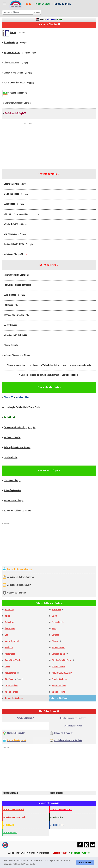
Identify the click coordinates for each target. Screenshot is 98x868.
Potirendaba (10, 654)
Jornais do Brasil (43, 4)
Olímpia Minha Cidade (13, 73)
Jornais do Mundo (63, 4)
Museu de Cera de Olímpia (15, 335)
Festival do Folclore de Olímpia (17, 285)
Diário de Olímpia (11, 194)
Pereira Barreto (58, 648)
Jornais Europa (57, 825)
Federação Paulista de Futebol (17, 448)
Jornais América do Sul (13, 810)
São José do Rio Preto (62, 660)
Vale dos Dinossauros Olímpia (17, 355)
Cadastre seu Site (60, 853)
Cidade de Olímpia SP (64, 733)
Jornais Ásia (9, 825)
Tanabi (7, 667)
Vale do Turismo (11, 224)
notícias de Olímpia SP (14, 254)
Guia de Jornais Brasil (17, 853)
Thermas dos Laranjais (14, 315)
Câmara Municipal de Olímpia (18, 103)
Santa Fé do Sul (59, 654)
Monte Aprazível (12, 641)
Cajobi (54, 616)
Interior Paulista (59, 686)
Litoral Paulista (11, 686)
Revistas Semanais (10, 793)
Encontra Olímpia (11, 184)
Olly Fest (8, 214)
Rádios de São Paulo (58, 698)
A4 (34, 427)
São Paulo (9, 679)
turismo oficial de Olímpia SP (16, 275)
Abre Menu (4, 4)
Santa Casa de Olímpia (14, 501)
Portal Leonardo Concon (14, 83)
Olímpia (55, 641)
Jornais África (57, 817)
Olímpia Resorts (11, 345)
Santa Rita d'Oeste (13, 660)
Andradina (9, 610)
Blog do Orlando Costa (14, 244)
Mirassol (56, 635)
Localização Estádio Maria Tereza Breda (22, 407)
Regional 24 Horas (12, 53)
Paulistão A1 (9, 417)
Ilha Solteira (10, 629)
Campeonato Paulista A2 (15, 427)
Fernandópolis (58, 622)
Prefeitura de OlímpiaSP (16, 113)
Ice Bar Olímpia (10, 325)
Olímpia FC (8, 397)
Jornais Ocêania (10, 833)
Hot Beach (8, 305)
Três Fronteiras (58, 667)
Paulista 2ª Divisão (12, 438)
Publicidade (44, 853)
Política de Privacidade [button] (24, 864)
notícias (19, 397)
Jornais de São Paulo (14, 698)
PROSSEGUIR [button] (85, 863)
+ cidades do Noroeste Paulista (68, 741)
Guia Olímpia (9, 204)
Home (28, 4)
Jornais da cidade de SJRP (19, 585)
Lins (6, 635)
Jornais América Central (61, 810)
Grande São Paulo (59, 679)
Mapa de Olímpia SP (16, 733)
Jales (54, 629)
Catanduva (9, 622)
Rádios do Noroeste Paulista (20, 569)
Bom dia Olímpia (11, 42)
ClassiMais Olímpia (12, 481)
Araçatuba (56, 610)
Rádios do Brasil (56, 793)
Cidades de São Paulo (17, 593)
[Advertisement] (49, 144)
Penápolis (9, 648)
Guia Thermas (10, 295)
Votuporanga (10, 673)
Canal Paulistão (11, 458)
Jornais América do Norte (15, 817)
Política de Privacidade (81, 853)
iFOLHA (13, 33)
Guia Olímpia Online (12, 491)
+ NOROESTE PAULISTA (62, 673)
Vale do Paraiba (11, 692)
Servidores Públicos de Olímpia (17, 511)
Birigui (7, 616)
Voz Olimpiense (11, 234)
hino (27, 397)
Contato (32, 853)
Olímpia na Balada (11, 63)
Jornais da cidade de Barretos (20, 577)
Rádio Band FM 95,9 (19, 93)
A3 (29, 427)
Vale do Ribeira (58, 692)
